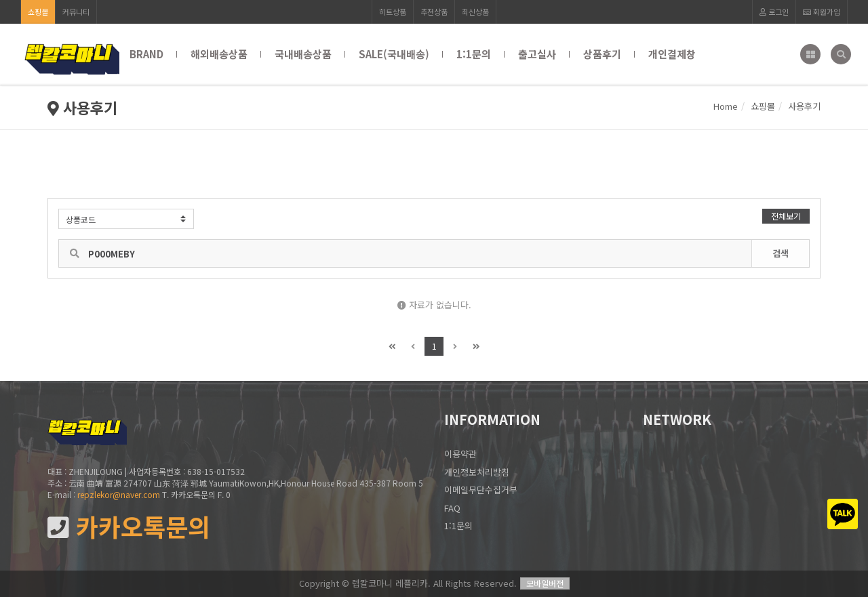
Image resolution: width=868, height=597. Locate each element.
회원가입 (822, 12)
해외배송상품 (219, 54)
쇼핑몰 (38, 12)
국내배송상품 (303, 54)
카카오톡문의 (129, 527)
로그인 (774, 12)
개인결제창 (672, 54)
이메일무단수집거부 (481, 490)
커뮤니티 (76, 12)
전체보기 (786, 216)
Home (726, 106)
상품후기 (602, 54)
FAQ (452, 508)
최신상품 (475, 12)
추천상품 (434, 12)
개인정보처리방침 (477, 472)
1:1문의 (474, 54)
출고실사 (537, 54)
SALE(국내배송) (394, 54)
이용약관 (460, 454)
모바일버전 (545, 583)
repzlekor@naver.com (119, 494)
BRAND (146, 54)
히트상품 (393, 12)
